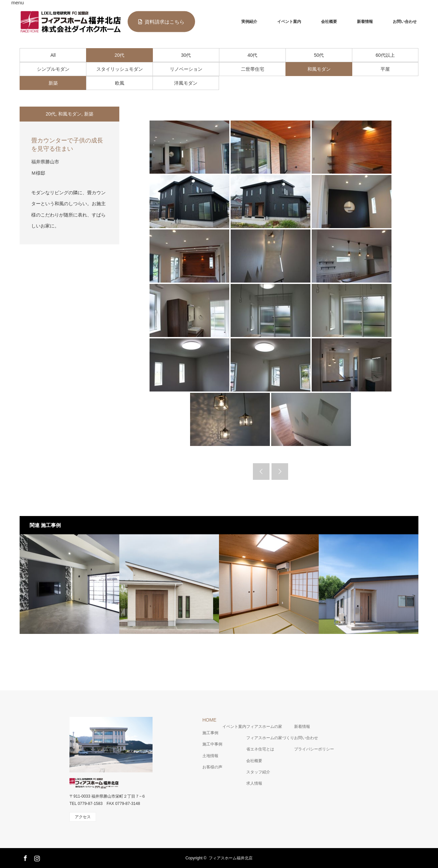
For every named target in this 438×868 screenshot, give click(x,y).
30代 (186, 55)
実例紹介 (249, 22)
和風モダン (319, 69)
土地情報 (210, 756)
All (53, 55)
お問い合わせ (405, 22)
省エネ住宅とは (260, 749)
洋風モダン (186, 83)
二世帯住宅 (253, 69)
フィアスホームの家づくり (270, 738)
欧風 (120, 83)
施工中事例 (212, 744)
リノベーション (186, 69)
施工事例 (210, 733)
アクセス (83, 817)
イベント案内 (289, 22)
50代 (319, 55)
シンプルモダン (53, 69)
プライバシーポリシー (314, 749)
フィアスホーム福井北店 (231, 858)
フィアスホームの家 (264, 727)
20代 (120, 55)
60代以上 (385, 55)
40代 (253, 55)
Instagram (36, 857)
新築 (53, 83)
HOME (209, 720)
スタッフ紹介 (258, 772)
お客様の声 (212, 767)
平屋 (385, 69)
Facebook (25, 857)
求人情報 (254, 783)
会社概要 (329, 22)
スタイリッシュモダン (120, 69)
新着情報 (365, 22)
